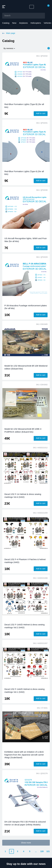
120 (42, 851)
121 (48, 851)
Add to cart (41, 113)
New (14, 23)
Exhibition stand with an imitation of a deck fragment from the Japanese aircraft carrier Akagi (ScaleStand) (24, 755)
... (36, 851)
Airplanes (24, 23)
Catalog (6, 23)
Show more (26, 843)
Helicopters (36, 23)
